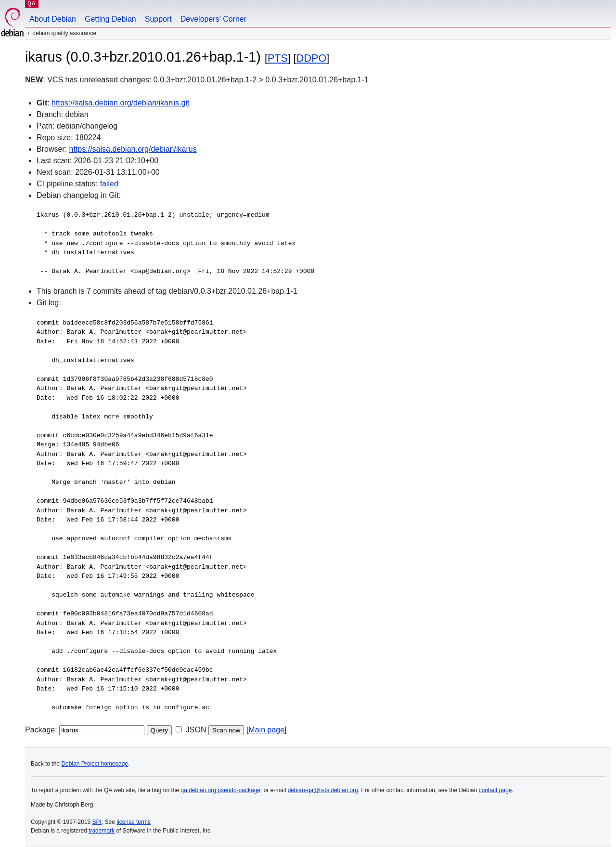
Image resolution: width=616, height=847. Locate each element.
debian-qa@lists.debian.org (323, 790)
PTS (278, 58)
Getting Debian (110, 19)
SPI (97, 822)
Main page (266, 730)
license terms (134, 822)
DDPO (311, 58)
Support (158, 19)
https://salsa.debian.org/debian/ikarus (133, 149)
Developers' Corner (213, 19)
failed (109, 184)
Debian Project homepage (95, 764)
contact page (495, 790)
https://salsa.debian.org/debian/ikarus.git (120, 103)
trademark (102, 831)
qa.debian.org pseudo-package (221, 790)
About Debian (53, 19)
